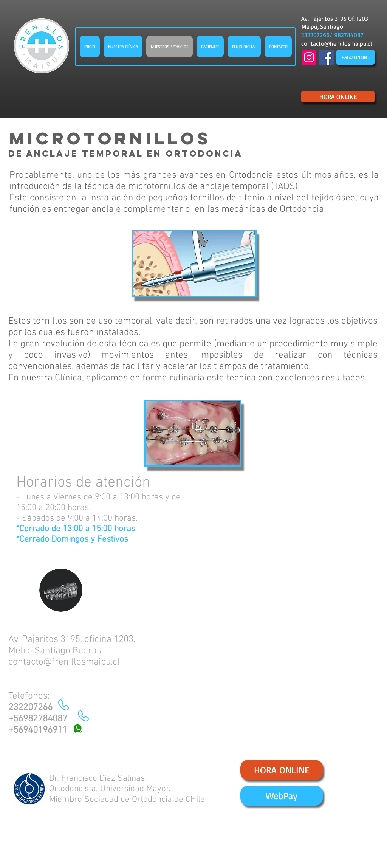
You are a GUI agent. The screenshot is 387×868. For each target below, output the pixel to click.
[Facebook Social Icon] (326, 57)
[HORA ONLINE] (338, 97)
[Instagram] (309, 57)
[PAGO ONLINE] (355, 57)
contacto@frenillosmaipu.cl (337, 43)
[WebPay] (282, 796)
